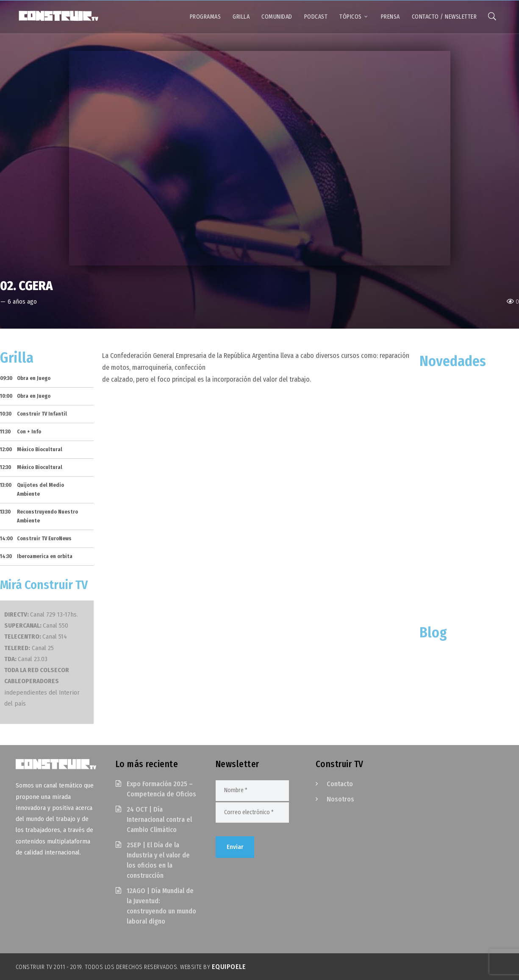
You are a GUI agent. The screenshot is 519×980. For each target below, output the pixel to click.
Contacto (340, 784)
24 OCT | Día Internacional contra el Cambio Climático (159, 819)
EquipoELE (229, 967)
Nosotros (340, 799)
